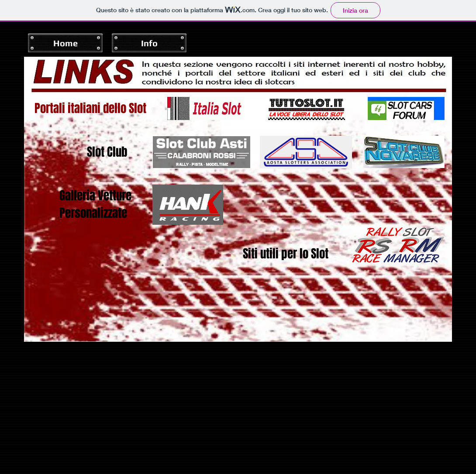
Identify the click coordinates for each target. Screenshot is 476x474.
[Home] (65, 43)
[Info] (149, 43)
